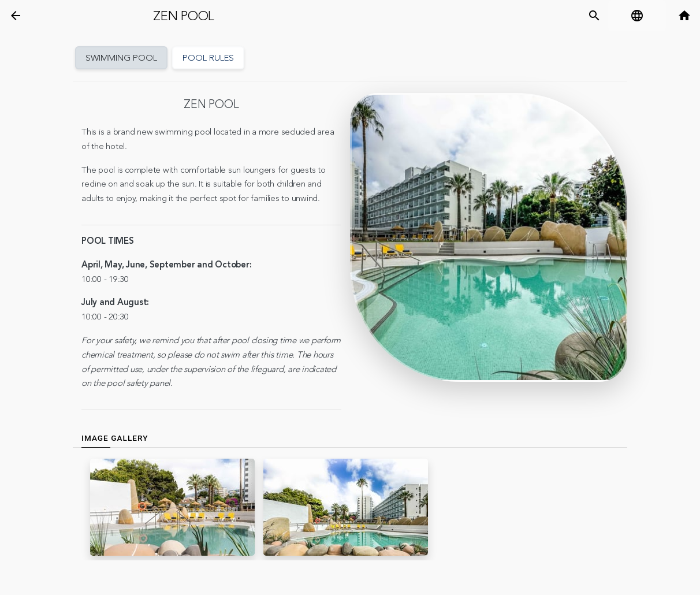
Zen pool (184, 16)
